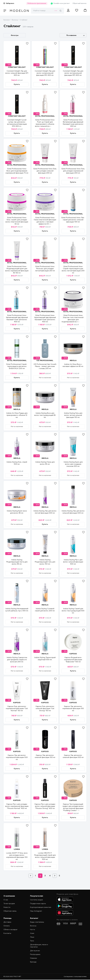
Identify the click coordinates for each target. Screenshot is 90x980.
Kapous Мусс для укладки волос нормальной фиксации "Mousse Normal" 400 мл (17, 806)
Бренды (33, 962)
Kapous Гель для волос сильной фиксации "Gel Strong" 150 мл (45, 709)
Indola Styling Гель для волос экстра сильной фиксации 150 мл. (73, 415)
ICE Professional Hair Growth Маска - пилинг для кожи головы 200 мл (45, 366)
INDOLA (73, 361)
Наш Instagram (36, 911)
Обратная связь (10, 911)
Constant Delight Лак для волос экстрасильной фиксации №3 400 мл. (73, 73)
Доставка (7, 922)
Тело (32, 941)
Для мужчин (35, 951)
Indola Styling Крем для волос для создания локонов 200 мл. (73, 464)
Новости (7, 907)
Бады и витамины (37, 922)
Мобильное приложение (37, 3)
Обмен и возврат (10, 930)
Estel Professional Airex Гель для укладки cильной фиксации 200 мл (45, 171)
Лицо (32, 937)
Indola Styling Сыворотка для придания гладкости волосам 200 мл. (17, 660)
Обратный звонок (80, 3)
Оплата (7, 926)
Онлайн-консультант (60, 4)
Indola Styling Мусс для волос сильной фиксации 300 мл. (73, 562)
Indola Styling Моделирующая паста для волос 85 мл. (17, 562)
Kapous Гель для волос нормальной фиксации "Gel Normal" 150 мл (17, 709)
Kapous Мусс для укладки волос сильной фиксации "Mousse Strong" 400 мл (45, 806)
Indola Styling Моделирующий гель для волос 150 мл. (45, 562)
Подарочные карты (38, 904)
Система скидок (37, 900)
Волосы (15, 20)
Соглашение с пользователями (75, 977)
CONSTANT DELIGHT (17, 67)
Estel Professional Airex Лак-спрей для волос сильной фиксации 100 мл (73, 220)
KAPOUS (73, 654)
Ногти (33, 930)
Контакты (7, 933)
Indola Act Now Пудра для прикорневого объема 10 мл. (17, 415)
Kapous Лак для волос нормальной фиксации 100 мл (73, 709)
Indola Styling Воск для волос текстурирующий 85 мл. (45, 415)
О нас (6, 900)
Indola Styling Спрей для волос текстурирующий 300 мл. (73, 611)
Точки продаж (9, 904)
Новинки (34, 958)
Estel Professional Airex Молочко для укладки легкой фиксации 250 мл (45, 269)
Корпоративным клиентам (41, 907)
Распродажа (35, 954)
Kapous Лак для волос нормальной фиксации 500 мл (17, 757)
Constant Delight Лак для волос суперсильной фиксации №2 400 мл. (45, 73)
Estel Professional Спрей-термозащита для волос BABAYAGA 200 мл (17, 366)
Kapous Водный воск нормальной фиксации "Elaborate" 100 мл (73, 660)
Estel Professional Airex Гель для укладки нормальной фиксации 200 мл (73, 171)
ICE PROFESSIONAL (45, 361)
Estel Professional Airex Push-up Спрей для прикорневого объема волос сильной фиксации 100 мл (45, 124)
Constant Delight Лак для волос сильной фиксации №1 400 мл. (17, 73)
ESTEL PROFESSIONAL (45, 116)
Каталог (7, 20)
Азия (32, 933)
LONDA (17, 849)
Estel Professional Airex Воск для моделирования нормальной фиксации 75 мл (17, 171)
